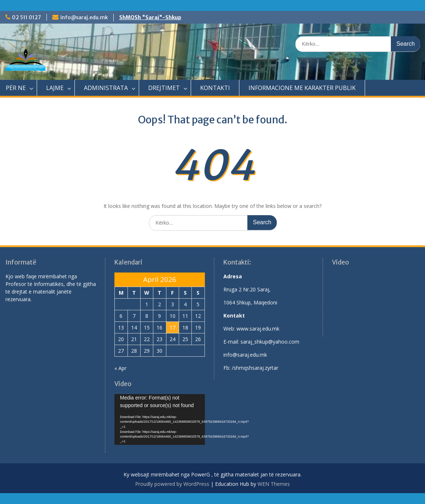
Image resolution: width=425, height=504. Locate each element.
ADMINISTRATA (106, 88)
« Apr (120, 368)
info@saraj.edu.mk (84, 17)
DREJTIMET (164, 88)
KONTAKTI (215, 88)
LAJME (55, 88)
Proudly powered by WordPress (172, 484)
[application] (159, 419)
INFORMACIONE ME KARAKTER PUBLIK (302, 88)
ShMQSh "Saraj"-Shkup (150, 17)
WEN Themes (274, 484)
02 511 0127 (27, 17)
